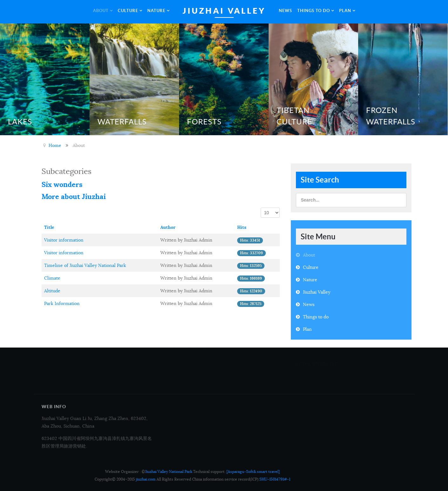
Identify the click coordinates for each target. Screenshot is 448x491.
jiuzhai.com (146, 479)
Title (49, 227)
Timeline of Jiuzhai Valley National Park (85, 265)
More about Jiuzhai (74, 196)
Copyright (239, 370)
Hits (242, 227)
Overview (238, 361)
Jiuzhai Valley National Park (169, 471)
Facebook (305, 384)
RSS (360, 392)
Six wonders (62, 184)
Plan (307, 329)
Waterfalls (122, 122)
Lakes (20, 122)
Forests (204, 122)
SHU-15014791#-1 (275, 479)
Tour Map (178, 370)
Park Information (62, 303)
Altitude (52, 291)
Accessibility (181, 389)
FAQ (234, 389)
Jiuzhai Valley (317, 292)
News (309, 304)
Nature (310, 280)
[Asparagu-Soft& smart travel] (253, 471)
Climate (52, 278)
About (309, 255)
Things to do (316, 317)
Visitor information (64, 240)
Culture (311, 267)
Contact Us (180, 380)
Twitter (364, 384)
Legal (235, 380)
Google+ (304, 392)
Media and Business (189, 361)
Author (168, 227)
